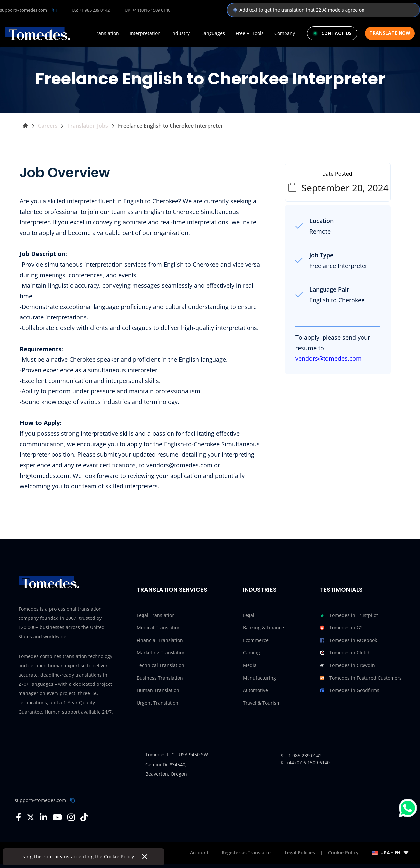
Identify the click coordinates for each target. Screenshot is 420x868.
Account (199, 853)
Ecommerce (256, 640)
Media (250, 665)
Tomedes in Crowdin (347, 665)
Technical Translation (161, 665)
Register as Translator (247, 853)
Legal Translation (156, 615)
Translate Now (390, 33)
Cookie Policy (119, 857)
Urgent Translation (158, 703)
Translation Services (172, 590)
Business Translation (160, 678)
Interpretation (145, 33)
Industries (260, 590)
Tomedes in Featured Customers (361, 678)
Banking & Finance (263, 628)
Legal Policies (300, 853)
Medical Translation (159, 628)
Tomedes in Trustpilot (349, 615)
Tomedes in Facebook (348, 640)
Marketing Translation (161, 653)
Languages (213, 33)
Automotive (255, 690)
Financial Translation (160, 640)
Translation (106, 33)
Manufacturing (259, 678)
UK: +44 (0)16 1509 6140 (147, 10)
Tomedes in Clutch (345, 653)
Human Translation (158, 690)
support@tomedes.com (40, 800)
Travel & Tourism (262, 703)
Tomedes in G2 (341, 628)
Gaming (251, 653)
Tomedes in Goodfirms (350, 690)
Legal (249, 615)
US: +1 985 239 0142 (91, 10)
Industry (180, 33)
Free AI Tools (250, 33)
